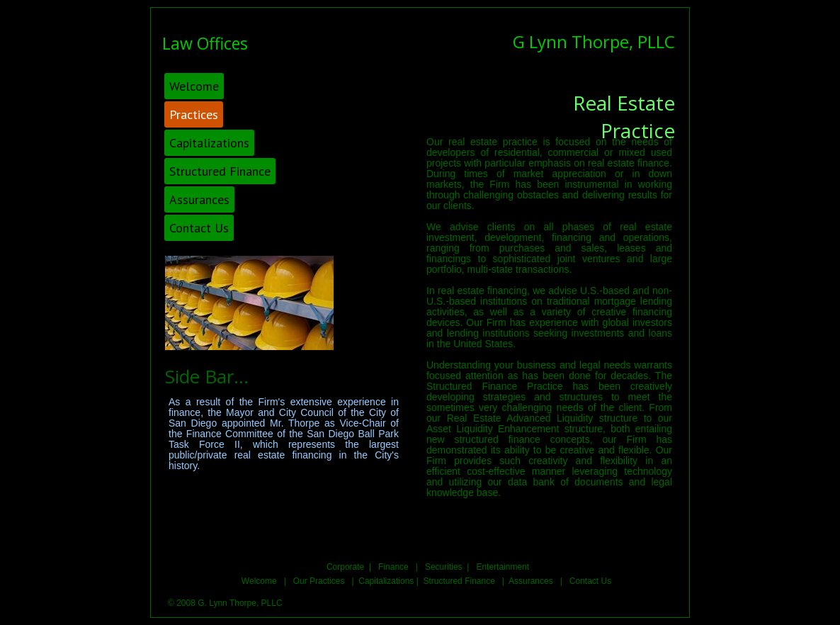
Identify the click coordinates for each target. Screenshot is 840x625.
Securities (444, 567)
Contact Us (590, 581)
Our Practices (317, 581)
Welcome (263, 581)
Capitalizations (386, 581)
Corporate (347, 567)
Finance (393, 567)
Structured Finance (460, 581)
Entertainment (503, 567)
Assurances (532, 581)
